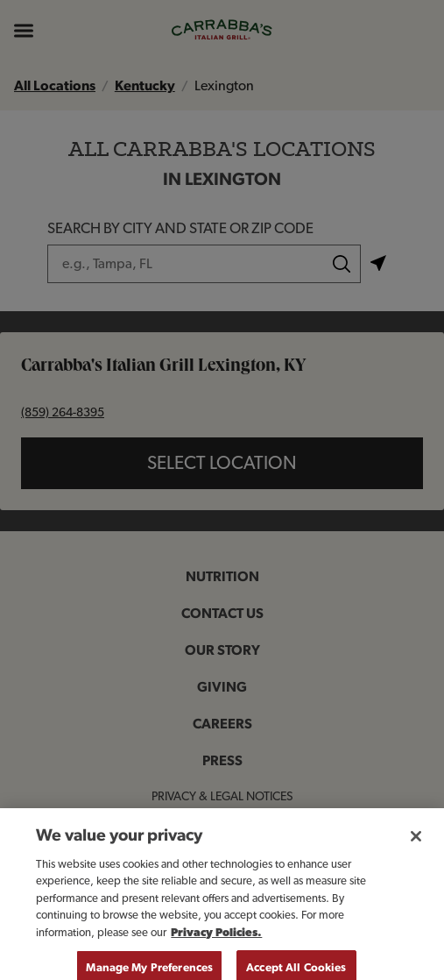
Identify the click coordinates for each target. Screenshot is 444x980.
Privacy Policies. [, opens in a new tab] (216, 944)
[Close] (416, 848)
